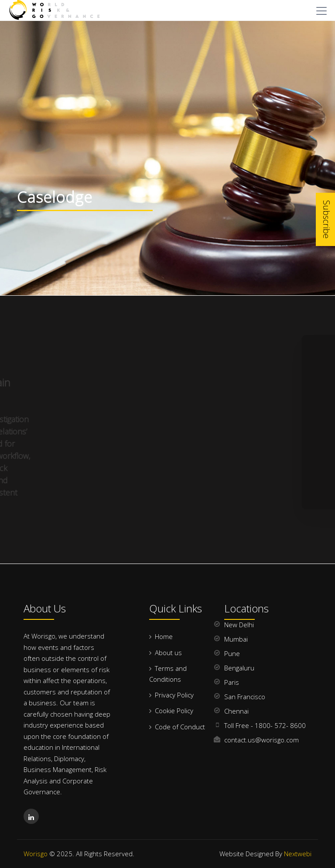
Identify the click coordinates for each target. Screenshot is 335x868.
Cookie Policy (174, 711)
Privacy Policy (174, 695)
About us (168, 653)
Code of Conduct (180, 727)
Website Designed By (265, 854)
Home (164, 636)
